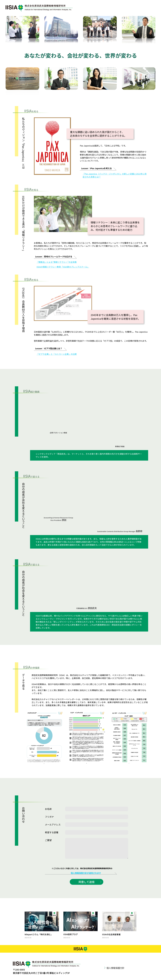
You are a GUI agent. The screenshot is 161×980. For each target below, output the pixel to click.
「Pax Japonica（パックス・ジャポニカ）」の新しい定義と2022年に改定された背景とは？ (115, 175)
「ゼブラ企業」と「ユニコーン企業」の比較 (57, 354)
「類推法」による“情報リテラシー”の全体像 (57, 262)
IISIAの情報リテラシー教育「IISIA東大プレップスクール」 (63, 267)
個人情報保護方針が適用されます (86, 873)
